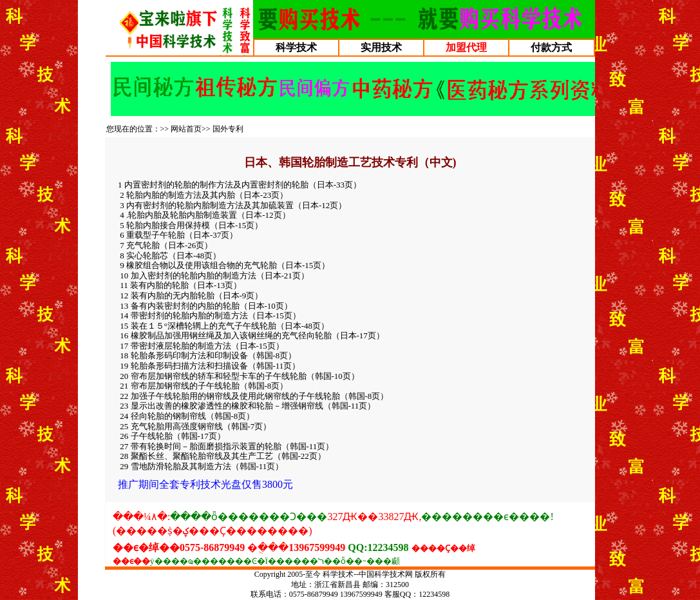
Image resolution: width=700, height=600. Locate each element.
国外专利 (228, 129)
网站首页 (186, 129)
